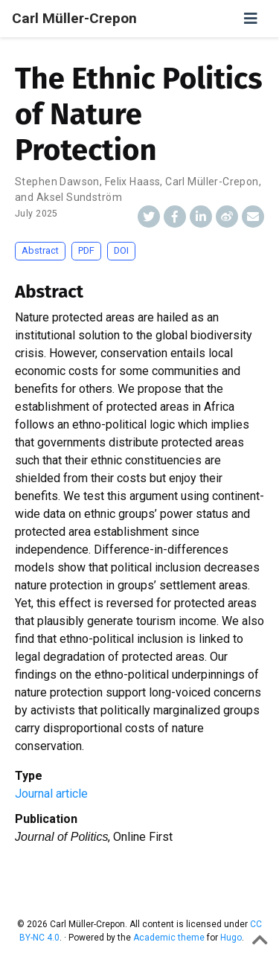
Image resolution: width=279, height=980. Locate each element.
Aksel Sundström (79, 197)
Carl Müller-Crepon (74, 18)
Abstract (40, 250)
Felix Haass (133, 182)
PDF (86, 250)
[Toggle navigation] (251, 19)
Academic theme (169, 938)
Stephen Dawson (57, 182)
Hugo (231, 938)
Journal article (51, 794)
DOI (121, 250)
